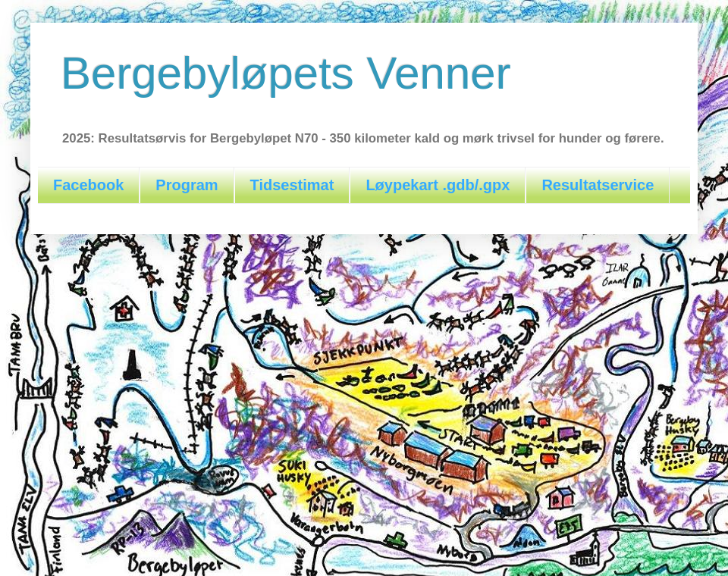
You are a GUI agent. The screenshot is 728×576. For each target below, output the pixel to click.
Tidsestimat (292, 185)
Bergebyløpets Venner (286, 73)
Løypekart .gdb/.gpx (438, 185)
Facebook (88, 185)
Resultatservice (598, 185)
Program (187, 185)
